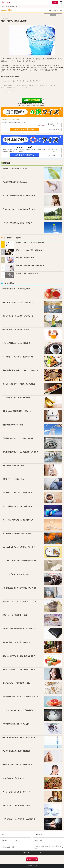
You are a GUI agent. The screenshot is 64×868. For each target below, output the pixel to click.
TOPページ (5, 834)
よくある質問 (39, 841)
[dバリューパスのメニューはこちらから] (61, 3)
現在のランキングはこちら (54, 125)
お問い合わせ (39, 834)
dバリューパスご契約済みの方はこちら (11, 6)
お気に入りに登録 (32, 859)
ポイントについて (54, 130)
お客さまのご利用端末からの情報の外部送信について (48, 847)
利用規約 (4, 841)
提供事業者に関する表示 (8, 847)
